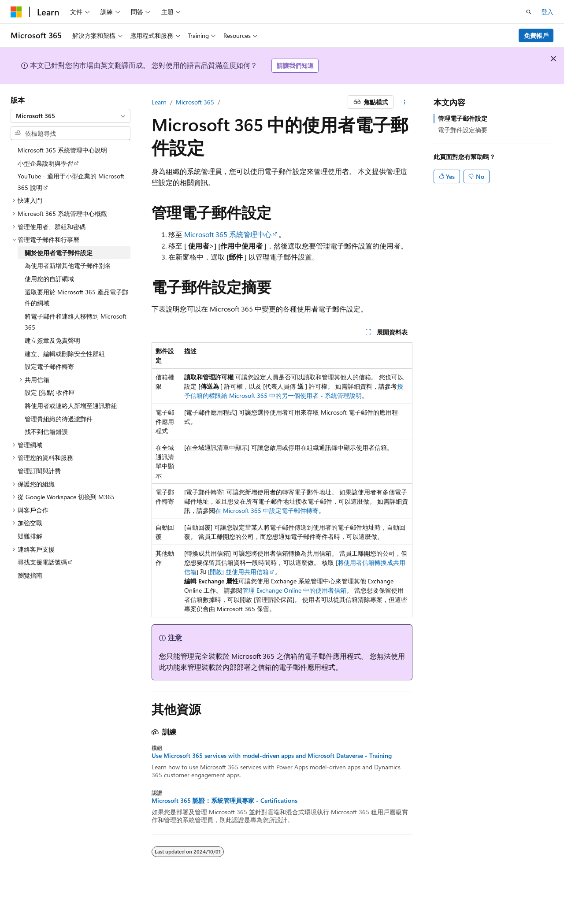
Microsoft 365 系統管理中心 (228, 234)
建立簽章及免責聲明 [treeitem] (52, 340)
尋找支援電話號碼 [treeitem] (42, 562)
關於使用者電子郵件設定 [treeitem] (59, 253)
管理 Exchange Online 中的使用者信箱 (294, 590)
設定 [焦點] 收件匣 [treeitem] (50, 392)
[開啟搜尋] (529, 12)
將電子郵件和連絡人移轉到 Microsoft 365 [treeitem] (76, 322)
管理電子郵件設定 (463, 118)
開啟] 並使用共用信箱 (239, 572)
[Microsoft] (16, 12)
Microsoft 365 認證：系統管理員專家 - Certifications (224, 801)
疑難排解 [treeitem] (30, 536)
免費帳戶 (536, 35)
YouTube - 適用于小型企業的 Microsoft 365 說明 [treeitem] (71, 182)
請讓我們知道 (295, 65)
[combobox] (70, 116)
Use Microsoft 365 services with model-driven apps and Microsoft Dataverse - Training (272, 756)
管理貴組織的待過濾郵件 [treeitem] (59, 419)
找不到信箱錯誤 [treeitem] (46, 432)
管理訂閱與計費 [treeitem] (39, 471)
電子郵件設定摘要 (463, 130)
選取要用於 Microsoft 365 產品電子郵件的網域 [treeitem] (76, 298)
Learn (159, 102)
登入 (547, 12)
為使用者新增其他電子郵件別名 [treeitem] (68, 265)
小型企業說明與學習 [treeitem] (45, 163)
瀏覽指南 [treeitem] (30, 575)
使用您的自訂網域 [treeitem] (49, 279)
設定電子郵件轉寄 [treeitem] (49, 366)
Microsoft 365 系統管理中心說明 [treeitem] (62, 150)
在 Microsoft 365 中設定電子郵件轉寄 (267, 510)
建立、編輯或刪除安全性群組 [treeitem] (65, 354)
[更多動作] (405, 102)
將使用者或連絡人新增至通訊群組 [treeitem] (71, 406)
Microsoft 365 (195, 102)
